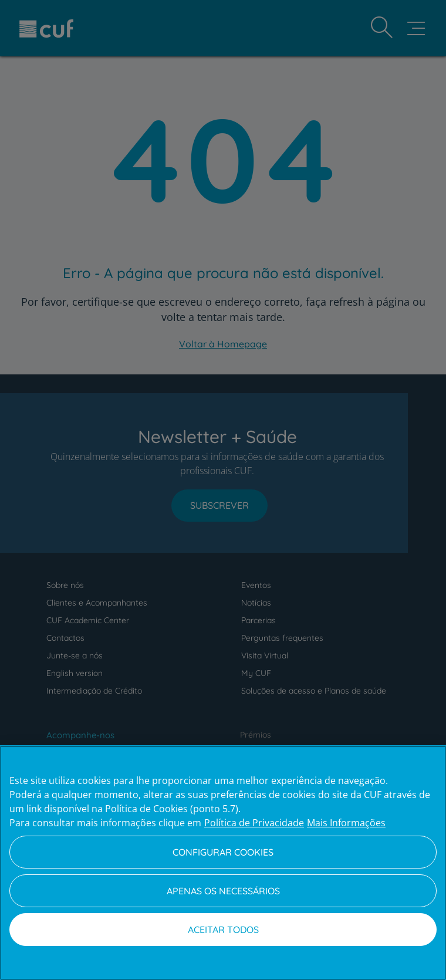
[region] (223, 863)
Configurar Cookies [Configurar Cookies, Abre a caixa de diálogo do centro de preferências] (223, 852)
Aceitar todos (223, 930)
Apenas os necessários (223, 891)
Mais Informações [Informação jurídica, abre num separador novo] (346, 823)
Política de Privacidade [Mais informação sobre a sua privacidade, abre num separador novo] (254, 823)
